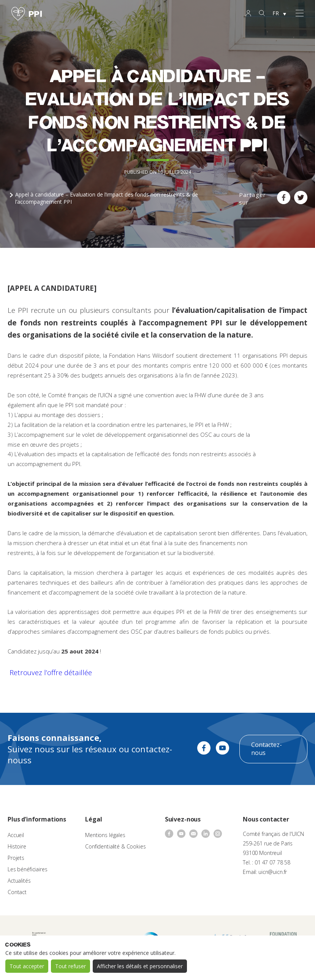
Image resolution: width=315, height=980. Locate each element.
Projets (16, 858)
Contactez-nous (267, 749)
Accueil (16, 835)
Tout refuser (70, 966)
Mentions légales (105, 835)
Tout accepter (27, 966)
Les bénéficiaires (28, 869)
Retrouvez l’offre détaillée (51, 672)
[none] (279, 14)
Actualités (19, 881)
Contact (17, 892)
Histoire (17, 846)
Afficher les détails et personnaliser (140, 966)
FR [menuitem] (276, 13)
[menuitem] (279, 14)
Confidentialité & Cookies (116, 846)
